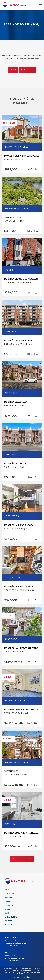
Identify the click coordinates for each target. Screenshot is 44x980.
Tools (7, 901)
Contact (8, 921)
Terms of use (28, 972)
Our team (9, 897)
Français (8, 925)
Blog (7, 913)
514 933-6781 (13, 946)
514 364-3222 (13, 961)
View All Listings (22, 859)
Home (13, 70)
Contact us (27, 70)
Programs (9, 905)
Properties (9, 893)
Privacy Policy (17, 972)
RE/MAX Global (11, 917)
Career (8, 909)
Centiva (26, 977)
